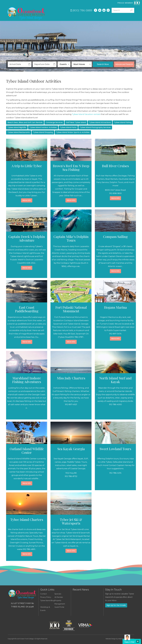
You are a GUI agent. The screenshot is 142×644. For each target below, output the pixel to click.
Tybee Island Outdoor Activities (43, 127)
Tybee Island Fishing (123, 122)
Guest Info (108, 17)
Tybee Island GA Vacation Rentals (26, 13)
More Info (27, 200)
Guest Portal (59, 607)
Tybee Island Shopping (43, 132)
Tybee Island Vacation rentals (86, 114)
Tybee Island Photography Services (95, 127)
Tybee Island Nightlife (17, 127)
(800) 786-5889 (81, 10)
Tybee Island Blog (47, 601)
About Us (120, 17)
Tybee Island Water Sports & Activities (73, 132)
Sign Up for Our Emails (116, 605)
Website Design (111, 639)
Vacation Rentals (68, 17)
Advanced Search (124, 64)
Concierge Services (54, 122)
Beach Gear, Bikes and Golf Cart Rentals (25, 122)
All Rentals (59, 597)
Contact (131, 17)
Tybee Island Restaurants (19, 132)
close (138, 641)
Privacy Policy (46, 597)
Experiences (95, 17)
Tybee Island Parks (68, 127)
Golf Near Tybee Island (76, 122)
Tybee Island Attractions (100, 122)
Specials (82, 17)
